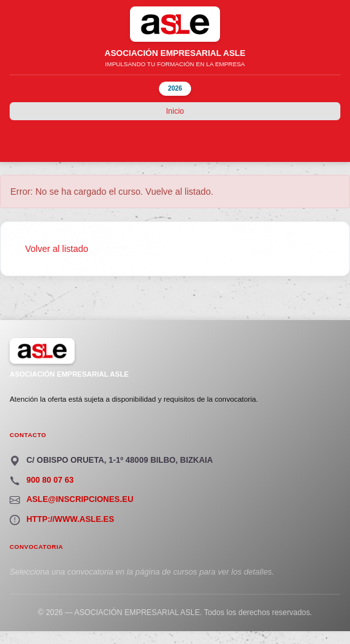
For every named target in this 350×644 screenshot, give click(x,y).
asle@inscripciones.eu (80, 499)
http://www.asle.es (70, 519)
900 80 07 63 (50, 480)
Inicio (175, 111)
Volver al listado (57, 249)
